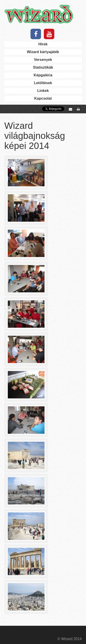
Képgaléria (43, 75)
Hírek (43, 44)
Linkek (43, 91)
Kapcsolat (43, 98)
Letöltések (43, 83)
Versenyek (43, 60)
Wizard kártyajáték (43, 52)
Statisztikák (43, 67)
